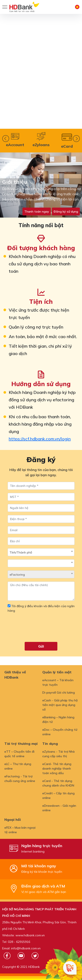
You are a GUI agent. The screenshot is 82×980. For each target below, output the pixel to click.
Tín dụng (50, 744)
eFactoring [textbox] (17, 575)
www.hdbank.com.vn (30, 935)
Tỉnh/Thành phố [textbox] (21, 552)
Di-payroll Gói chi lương (59, 692)
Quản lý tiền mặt (57, 672)
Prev (6, 139)
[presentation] (41, 629)
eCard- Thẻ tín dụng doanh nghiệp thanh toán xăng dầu (57, 768)
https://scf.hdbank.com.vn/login (40, 439)
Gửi (41, 646)
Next (76, 139)
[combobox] (41, 552)
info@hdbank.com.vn (26, 948)
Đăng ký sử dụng (66, 212)
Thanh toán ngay (37, 212)
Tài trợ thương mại (21, 744)
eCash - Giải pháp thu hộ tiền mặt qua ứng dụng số (60, 705)
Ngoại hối (13, 820)
